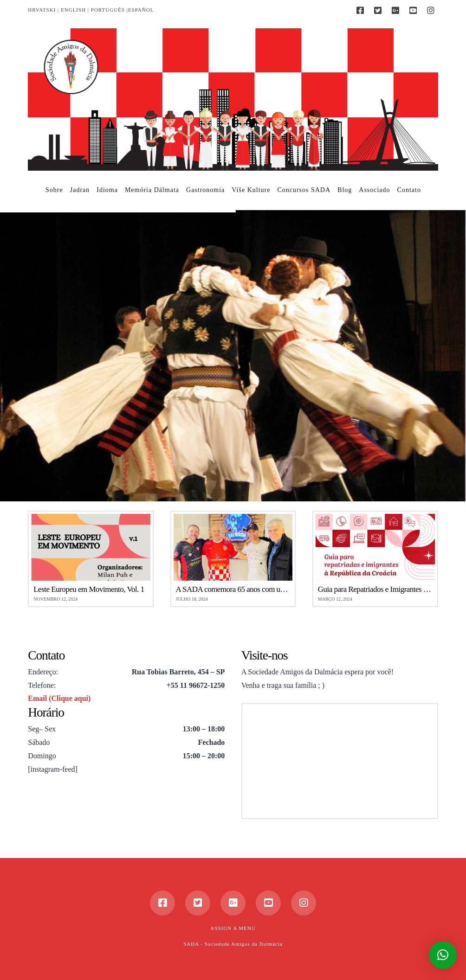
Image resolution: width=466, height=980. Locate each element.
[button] (443, 955)
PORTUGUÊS (108, 10)
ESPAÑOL (141, 10)
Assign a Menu (233, 928)
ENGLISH (73, 10)
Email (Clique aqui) (59, 698)
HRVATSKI (42, 10)
